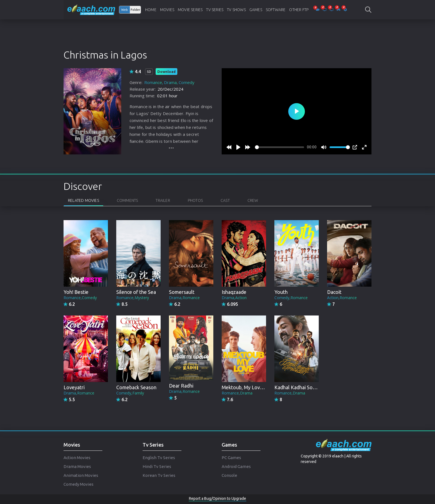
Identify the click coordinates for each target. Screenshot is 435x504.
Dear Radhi (181, 386)
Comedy (187, 82)
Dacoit (334, 292)
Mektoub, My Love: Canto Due (255, 387)
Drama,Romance (184, 298)
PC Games (231, 458)
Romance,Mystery (133, 298)
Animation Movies (81, 475)
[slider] (280, 147)
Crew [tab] (253, 200)
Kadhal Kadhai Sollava (299, 387)
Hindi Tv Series (157, 466)
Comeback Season (136, 387)
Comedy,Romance (291, 298)
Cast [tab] (225, 200)
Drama (170, 82)
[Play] (238, 147)
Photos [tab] (195, 200)
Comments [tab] (127, 200)
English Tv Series (159, 458)
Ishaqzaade (234, 292)
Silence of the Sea (136, 292)
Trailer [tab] (163, 200)
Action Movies (77, 458)
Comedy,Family (130, 393)
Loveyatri (74, 387)
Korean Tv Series (159, 475)
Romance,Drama (237, 393)
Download (166, 72)
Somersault (182, 292)
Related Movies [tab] (84, 200)
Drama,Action (234, 298)
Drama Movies (77, 466)
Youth (281, 292)
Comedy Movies (79, 484)
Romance (153, 82)
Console (229, 475)
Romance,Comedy (80, 298)
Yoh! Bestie (76, 292)
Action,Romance (342, 298)
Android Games (236, 466)
